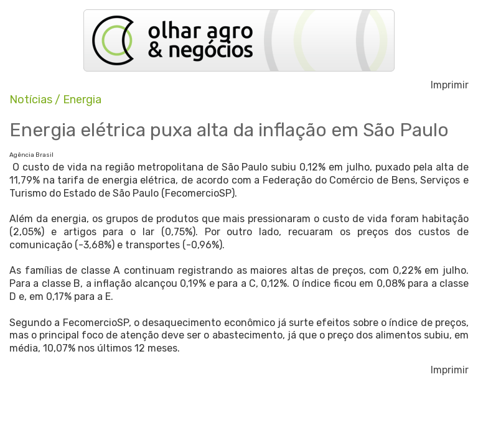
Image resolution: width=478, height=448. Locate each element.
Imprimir (450, 85)
